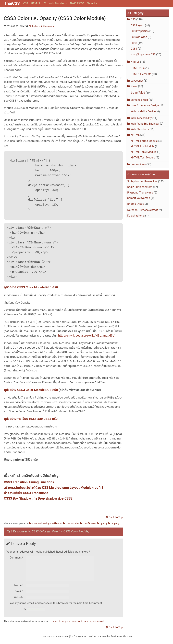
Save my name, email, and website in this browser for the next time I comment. (56, 607)
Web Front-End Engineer (145, 124)
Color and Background (43, 523)
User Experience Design (145, 105)
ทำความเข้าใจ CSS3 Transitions (26, 493)
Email (19, 595)
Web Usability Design (143, 111)
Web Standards (58, 3)
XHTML (135, 135)
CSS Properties (140, 31)
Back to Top (116, 517)
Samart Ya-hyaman (139, 198)
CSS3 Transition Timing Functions (29, 482)
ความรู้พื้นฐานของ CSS (143, 54)
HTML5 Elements (141, 74)
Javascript (137, 81)
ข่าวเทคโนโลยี (138, 93)
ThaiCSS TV (77, 3)
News (134, 86)
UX (44, 3)
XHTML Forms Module (144, 141)
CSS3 (86, 523)
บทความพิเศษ (138, 164)
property (115, 523)
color (94, 523)
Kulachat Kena (136, 216)
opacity (104, 523)
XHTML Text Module (143, 158)
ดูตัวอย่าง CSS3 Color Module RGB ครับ (31, 287)
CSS (26, 3)
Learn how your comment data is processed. (78, 625)
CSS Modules (73, 523)
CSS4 (134, 49)
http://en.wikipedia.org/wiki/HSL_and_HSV (86, 336)
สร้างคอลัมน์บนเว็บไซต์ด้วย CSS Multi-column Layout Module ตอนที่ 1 (54, 488)
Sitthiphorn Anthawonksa (42, 26)
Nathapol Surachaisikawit (143, 210)
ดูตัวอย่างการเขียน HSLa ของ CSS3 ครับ (31, 419)
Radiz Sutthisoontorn (140, 187)
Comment (16, 558)
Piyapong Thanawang (140, 193)
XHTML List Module (143, 146)
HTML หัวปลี (138, 68)
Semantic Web (139, 100)
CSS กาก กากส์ (139, 37)
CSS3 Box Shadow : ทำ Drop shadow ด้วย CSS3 (38, 498)
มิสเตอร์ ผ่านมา (135, 204)
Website (18, 601)
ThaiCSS (12, 3)
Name (19, 589)
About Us (92, 3)
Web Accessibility (141, 118)
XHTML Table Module (144, 152)
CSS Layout (137, 25)
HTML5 (35, 3)
